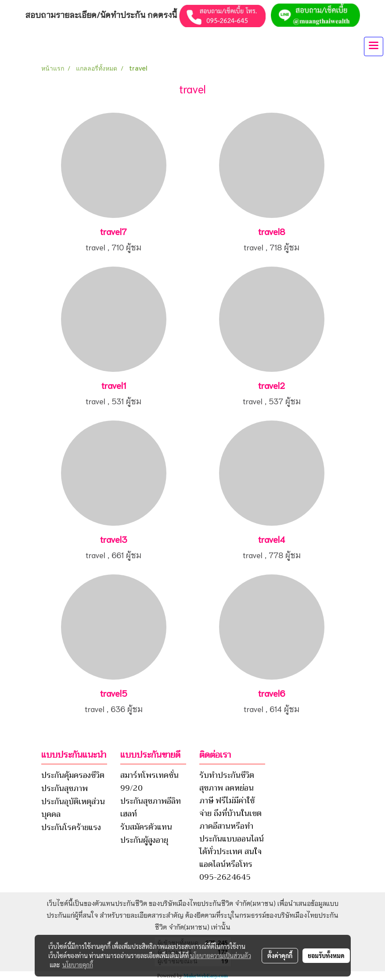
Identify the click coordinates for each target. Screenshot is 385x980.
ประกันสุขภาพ (65, 788)
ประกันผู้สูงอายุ (144, 840)
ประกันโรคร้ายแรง (71, 827)
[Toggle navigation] (374, 46)
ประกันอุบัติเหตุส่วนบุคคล (73, 808)
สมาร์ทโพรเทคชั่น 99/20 (149, 782)
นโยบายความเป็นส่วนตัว (221, 955)
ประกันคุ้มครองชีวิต (73, 775)
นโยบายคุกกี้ (78, 965)
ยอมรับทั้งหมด (326, 955)
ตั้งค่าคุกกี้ (280, 955)
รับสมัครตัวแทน (146, 827)
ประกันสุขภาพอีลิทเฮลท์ (151, 807)
